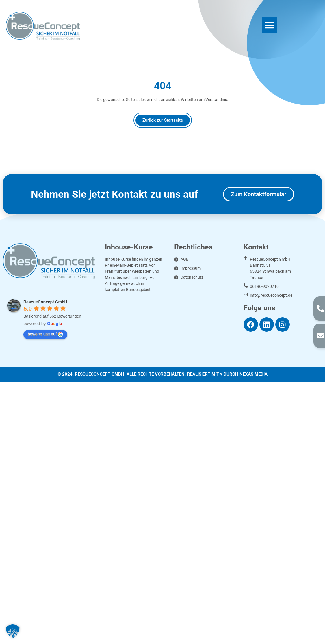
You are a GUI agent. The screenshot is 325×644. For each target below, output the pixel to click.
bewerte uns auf (45, 334)
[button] (269, 25)
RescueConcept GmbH (45, 302)
